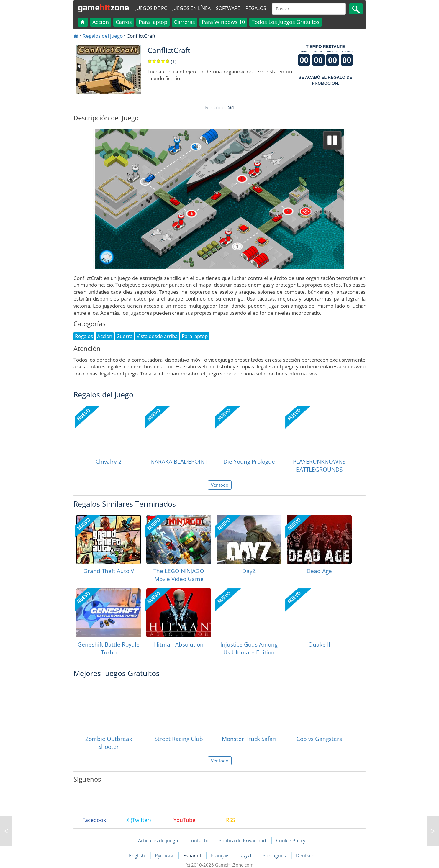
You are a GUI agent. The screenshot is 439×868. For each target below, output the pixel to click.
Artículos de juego (158, 841)
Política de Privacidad (242, 841)
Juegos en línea (191, 8)
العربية (247, 856)
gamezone (104, 7)
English (137, 856)
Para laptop (153, 22)
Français (221, 856)
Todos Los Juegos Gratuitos (286, 22)
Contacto (198, 841)
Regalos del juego (103, 36)
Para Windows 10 (223, 22)
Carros (124, 22)
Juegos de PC (151, 8)
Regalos (256, 8)
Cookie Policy (291, 841)
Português (275, 856)
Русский (165, 856)
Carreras (185, 22)
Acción (101, 22)
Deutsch (305, 856)
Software (228, 8)
